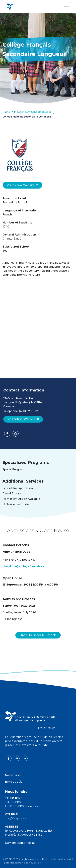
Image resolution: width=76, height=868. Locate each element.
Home (6, 112)
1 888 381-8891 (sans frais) (22, 806)
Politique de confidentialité (58, 859)
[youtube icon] (17, 758)
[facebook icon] (9, 758)
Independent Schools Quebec (33, 112)
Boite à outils (14, 782)
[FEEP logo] (30, 719)
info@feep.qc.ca (16, 818)
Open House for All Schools (38, 635)
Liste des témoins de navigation (23, 863)
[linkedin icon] (25, 758)
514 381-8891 (13, 802)
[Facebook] (8, 435)
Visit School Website (23, 185)
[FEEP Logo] (10, 7)
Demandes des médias (20, 843)
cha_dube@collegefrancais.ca (24, 566)
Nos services (13, 775)
